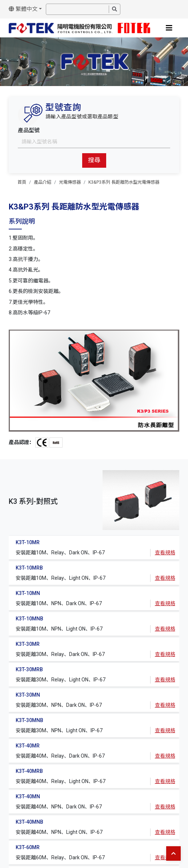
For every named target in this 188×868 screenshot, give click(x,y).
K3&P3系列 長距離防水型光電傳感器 (124, 182)
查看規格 (165, 553)
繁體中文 (23, 9)
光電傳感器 (70, 182)
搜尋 (94, 160)
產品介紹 (43, 182)
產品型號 (29, 130)
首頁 (22, 182)
